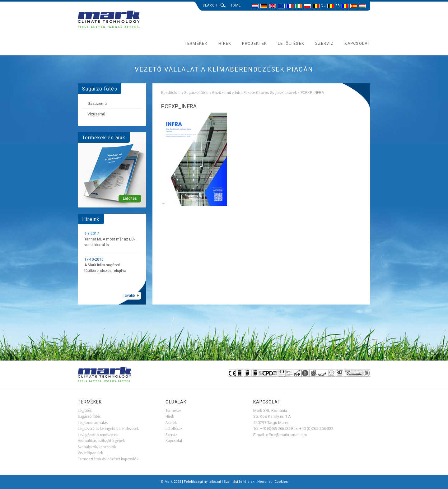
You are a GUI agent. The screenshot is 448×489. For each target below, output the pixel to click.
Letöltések (291, 43)
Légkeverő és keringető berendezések (108, 428)
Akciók (171, 423)
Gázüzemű (222, 93)
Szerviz (324, 43)
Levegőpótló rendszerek (98, 435)
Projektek (254, 43)
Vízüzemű (96, 114)
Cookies (281, 482)
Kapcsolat (357, 43)
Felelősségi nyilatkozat (202, 482)
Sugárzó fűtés (196, 93)
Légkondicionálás (93, 423)
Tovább (129, 296)
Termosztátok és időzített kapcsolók (108, 459)
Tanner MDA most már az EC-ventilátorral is (110, 242)
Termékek (196, 43)
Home (235, 5)
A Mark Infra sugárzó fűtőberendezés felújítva (105, 268)
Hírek (225, 43)
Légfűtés (85, 410)
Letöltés (130, 198)
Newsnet (264, 482)
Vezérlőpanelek (90, 453)
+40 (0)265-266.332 (275, 428)
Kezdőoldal (171, 93)
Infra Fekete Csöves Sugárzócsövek (266, 93)
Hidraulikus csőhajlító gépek (101, 441)
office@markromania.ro (287, 435)
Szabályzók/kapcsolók (97, 447)
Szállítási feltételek (239, 482)
